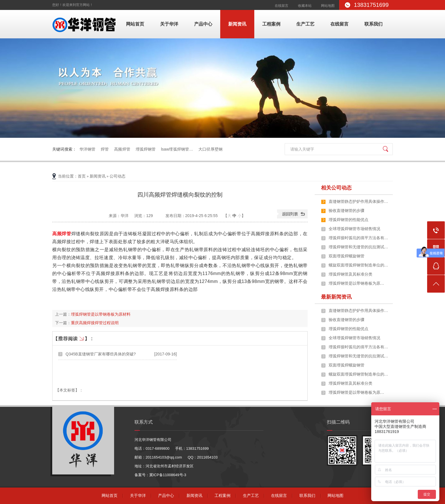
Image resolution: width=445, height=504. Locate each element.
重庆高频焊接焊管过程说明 (95, 323)
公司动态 (117, 176)
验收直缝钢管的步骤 (347, 211)
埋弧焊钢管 (146, 149)
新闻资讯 (237, 24)
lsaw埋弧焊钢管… (177, 149)
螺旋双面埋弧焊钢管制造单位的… (358, 265)
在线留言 (282, 6)
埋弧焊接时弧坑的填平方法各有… (358, 238)
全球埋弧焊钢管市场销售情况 (354, 229)
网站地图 (328, 6)
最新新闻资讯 (336, 297)
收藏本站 (305, 6)
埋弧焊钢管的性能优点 (349, 220)
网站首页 (135, 24)
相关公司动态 (336, 188)
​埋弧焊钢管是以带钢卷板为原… (356, 283)
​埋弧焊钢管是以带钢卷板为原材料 (101, 314)
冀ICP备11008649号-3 (168, 475)
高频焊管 (122, 149)
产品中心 (203, 24)
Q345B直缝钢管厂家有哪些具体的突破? (101, 354)
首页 (82, 176)
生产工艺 (305, 24)
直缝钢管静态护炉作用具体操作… (358, 202)
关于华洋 (169, 24)
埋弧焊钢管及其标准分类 (350, 274)
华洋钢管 (88, 149)
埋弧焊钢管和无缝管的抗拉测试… (358, 247)
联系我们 (373, 24)
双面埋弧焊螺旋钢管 (347, 256)
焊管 (105, 149)
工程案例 (271, 24)
